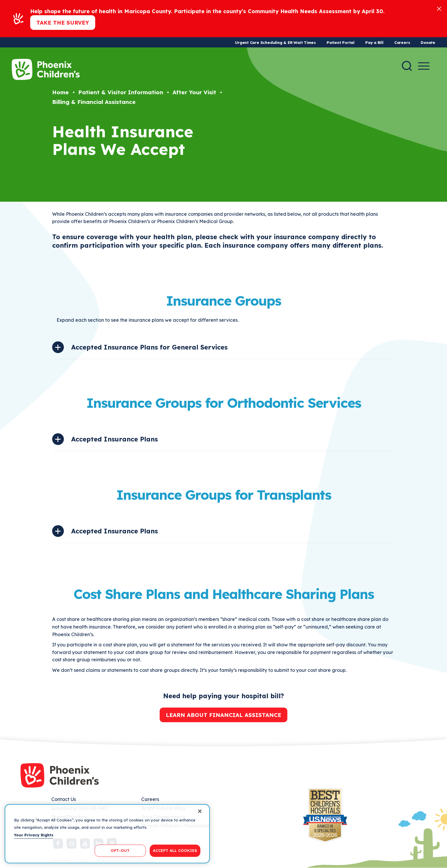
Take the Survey (63, 23)
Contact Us (64, 799)
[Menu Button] (424, 66)
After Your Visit (194, 92)
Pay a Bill (374, 42)
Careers (402, 42)
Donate (428, 42)
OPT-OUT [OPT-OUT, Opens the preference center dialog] (120, 850)
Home (60, 92)
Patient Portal (341, 42)
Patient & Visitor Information (121, 92)
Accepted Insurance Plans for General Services (149, 347)
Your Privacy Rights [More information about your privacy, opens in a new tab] (34, 835)
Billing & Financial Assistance (94, 102)
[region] (107, 834)
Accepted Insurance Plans (115, 439)
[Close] (439, 8)
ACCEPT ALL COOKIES (175, 850)
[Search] (407, 66)
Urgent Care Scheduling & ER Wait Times (275, 42)
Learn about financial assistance (223, 715)
